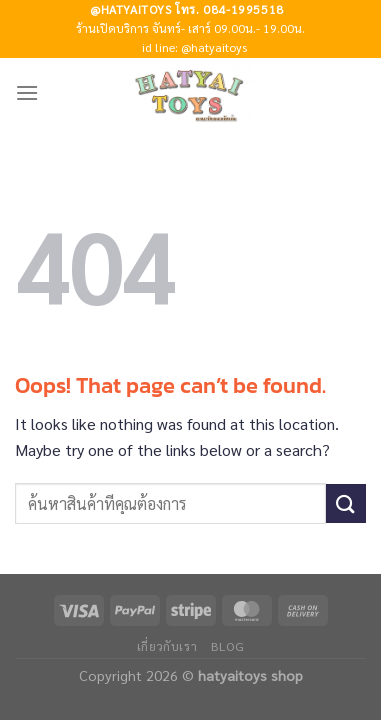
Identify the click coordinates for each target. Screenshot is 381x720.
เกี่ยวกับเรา (167, 646)
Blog (227, 646)
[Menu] (27, 92)
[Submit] (346, 503)
